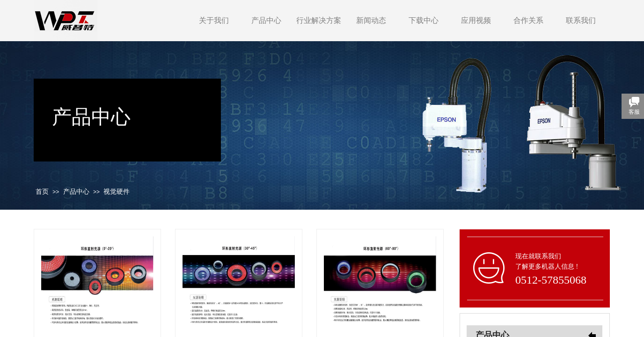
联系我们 (581, 20)
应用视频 (476, 20)
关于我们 (214, 20)
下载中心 (424, 20)
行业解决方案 (319, 20)
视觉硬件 (117, 192)
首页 (42, 192)
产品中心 (266, 20)
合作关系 (528, 20)
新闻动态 (371, 20)
